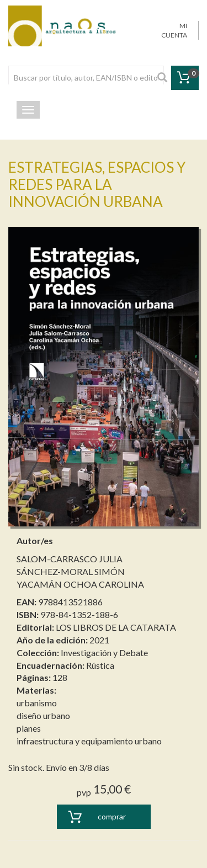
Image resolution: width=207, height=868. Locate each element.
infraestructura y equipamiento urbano (89, 741)
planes (29, 728)
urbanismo (37, 703)
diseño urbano (43, 715)
